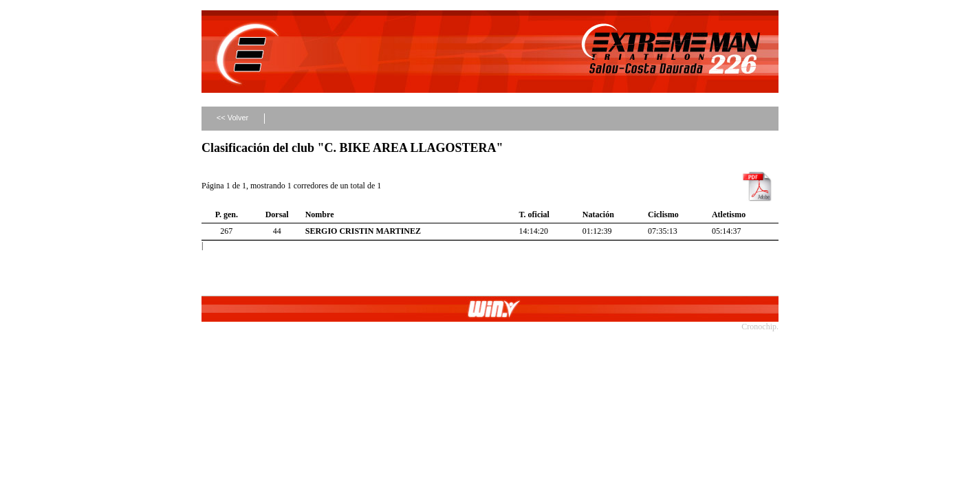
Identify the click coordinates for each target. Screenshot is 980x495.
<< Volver (232, 118)
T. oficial (534, 214)
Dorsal (277, 214)
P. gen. (227, 214)
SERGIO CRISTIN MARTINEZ (363, 231)
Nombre (320, 214)
